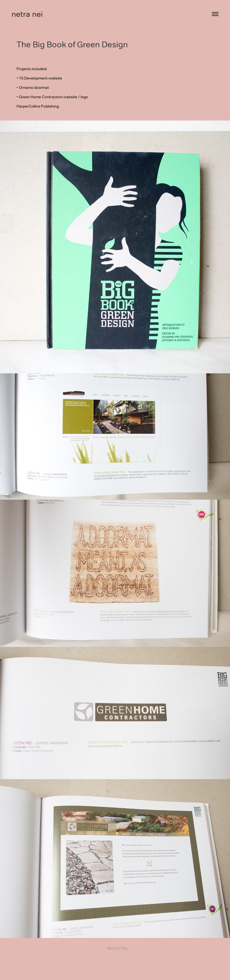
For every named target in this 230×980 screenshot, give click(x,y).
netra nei (27, 14)
